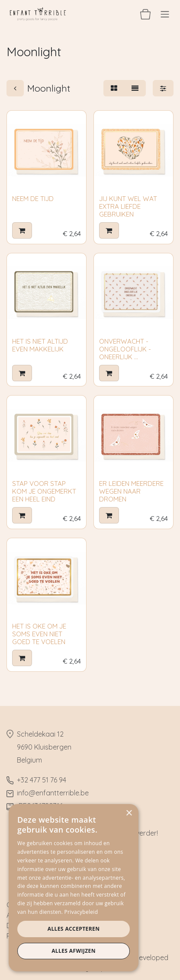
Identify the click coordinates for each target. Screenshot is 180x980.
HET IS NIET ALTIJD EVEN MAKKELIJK (40, 345)
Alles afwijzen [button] (74, 951)
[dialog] (74, 888)
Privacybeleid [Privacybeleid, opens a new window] (81, 912)
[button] (22, 230)
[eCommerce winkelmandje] (145, 14)
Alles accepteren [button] (74, 929)
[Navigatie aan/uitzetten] (165, 14)
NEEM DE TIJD (33, 199)
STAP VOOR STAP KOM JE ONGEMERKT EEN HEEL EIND (44, 491)
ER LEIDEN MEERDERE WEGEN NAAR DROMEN (131, 491)
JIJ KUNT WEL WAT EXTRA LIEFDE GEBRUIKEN (128, 206)
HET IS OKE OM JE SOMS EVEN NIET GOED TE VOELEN (39, 634)
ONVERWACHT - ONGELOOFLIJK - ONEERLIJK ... (125, 349)
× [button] (129, 813)
